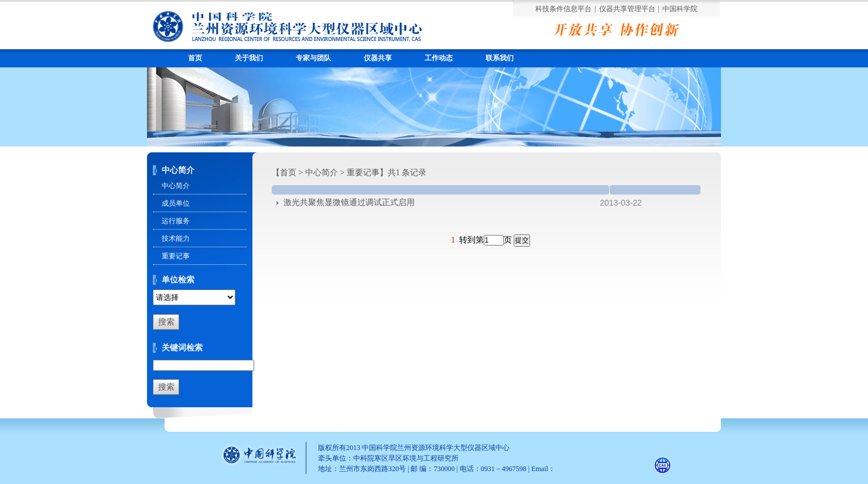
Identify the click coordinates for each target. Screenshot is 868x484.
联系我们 (500, 58)
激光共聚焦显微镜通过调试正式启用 (349, 202)
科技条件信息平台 (563, 9)
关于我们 (249, 58)
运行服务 (176, 221)
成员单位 (176, 203)
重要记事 (176, 256)
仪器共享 (378, 58)
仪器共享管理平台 (627, 9)
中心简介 (176, 186)
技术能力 (176, 238)
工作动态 (439, 58)
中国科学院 (680, 9)
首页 (195, 58)
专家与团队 (313, 58)
